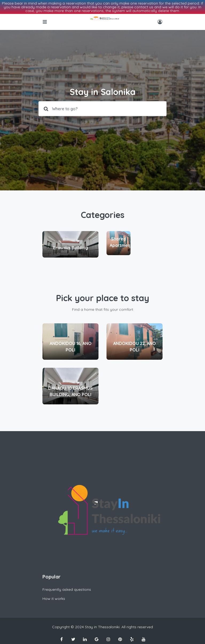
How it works (54, 599)
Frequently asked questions (67, 589)
